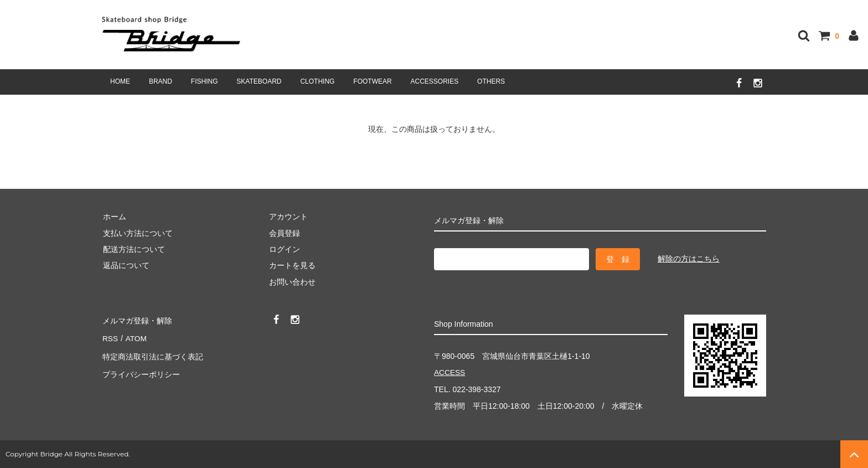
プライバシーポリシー (141, 369)
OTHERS (491, 81)
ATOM (135, 336)
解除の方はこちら (689, 259)
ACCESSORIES (435, 81)
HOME (120, 81)
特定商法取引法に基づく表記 (152, 353)
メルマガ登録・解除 (137, 320)
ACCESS (450, 373)
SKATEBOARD (259, 81)
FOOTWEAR (372, 81)
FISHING (205, 81)
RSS (110, 336)
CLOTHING (317, 81)
